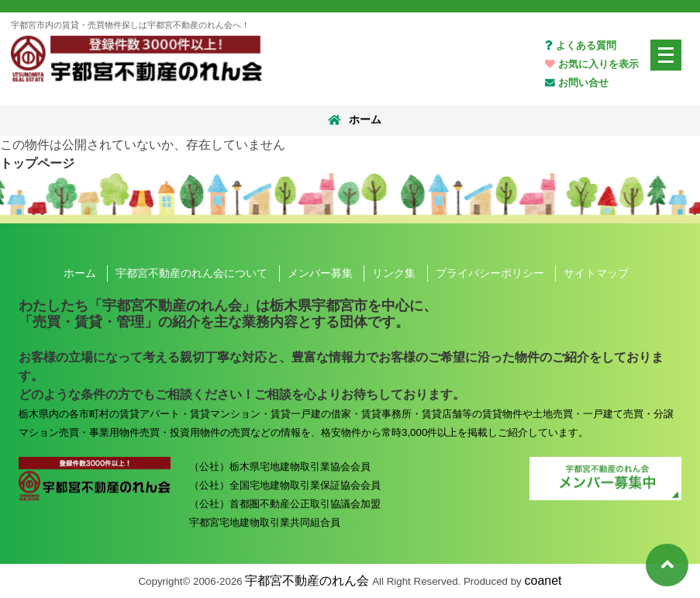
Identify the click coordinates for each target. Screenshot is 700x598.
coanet (543, 581)
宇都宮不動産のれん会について (191, 273)
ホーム (353, 120)
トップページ (37, 163)
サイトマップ (596, 273)
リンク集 (394, 273)
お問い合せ (577, 83)
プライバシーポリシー (490, 273)
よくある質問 (581, 45)
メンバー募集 (320, 273)
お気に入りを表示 (592, 64)
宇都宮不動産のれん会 (307, 581)
